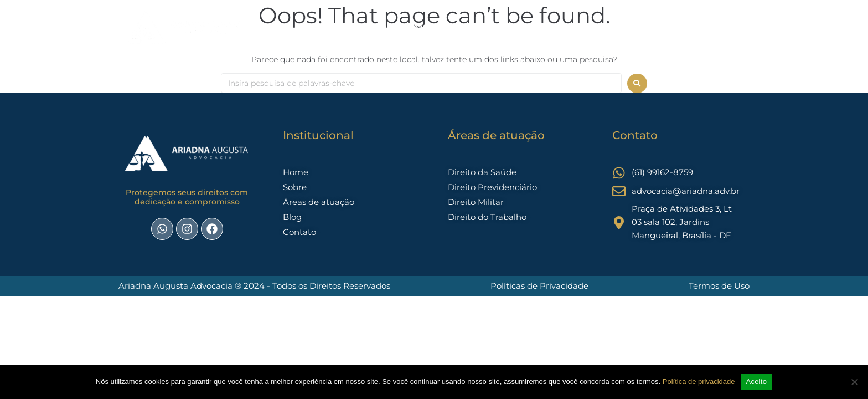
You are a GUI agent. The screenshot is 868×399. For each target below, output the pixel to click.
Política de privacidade (699, 382)
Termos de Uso (719, 286)
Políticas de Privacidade (539, 286)
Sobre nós (370, 27)
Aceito (757, 382)
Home (324, 27)
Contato (539, 27)
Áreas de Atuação (441, 27)
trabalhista (590, 27)
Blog (500, 27)
